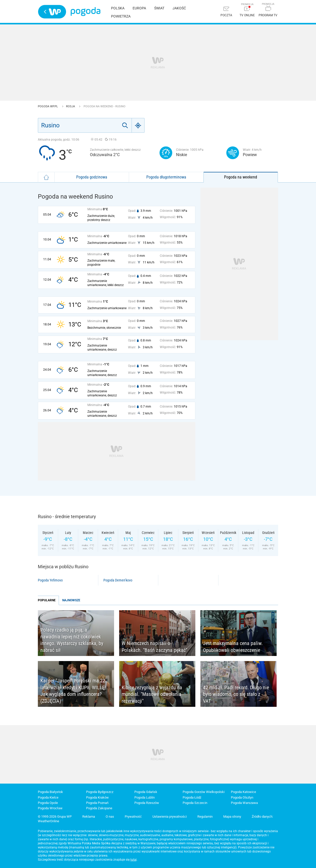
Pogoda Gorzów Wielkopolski (204, 792)
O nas (110, 817)
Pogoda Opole (48, 803)
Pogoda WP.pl (48, 106)
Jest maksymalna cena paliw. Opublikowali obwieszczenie (233, 647)
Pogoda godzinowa (92, 177)
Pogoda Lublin (145, 797)
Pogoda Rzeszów (147, 803)
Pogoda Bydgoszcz (100, 792)
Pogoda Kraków (97, 797)
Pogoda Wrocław (50, 808)
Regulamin (205, 817)
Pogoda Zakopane (99, 808)
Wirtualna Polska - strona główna (52, 12)
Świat (159, 8)
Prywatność (133, 817)
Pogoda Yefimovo (50, 580)
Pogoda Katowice (243, 792)
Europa (139, 8)
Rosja (71, 106)
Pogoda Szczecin (195, 803)
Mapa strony (232, 817)
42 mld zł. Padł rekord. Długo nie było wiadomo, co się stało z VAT (236, 694)
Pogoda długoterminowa (166, 177)
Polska (118, 8)
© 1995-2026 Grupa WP (55, 817)
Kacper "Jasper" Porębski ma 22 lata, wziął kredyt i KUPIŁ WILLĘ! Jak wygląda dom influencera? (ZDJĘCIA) (73, 691)
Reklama (89, 817)
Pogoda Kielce (48, 797)
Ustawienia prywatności (170, 817)
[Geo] (138, 125)
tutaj (133, 860)
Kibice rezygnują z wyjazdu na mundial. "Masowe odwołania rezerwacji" (152, 694)
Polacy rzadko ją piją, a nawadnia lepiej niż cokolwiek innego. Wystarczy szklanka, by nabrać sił (72, 640)
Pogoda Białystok (50, 792)
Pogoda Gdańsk (146, 792)
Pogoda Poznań (97, 803)
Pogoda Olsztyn (242, 797)
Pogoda (85, 12)
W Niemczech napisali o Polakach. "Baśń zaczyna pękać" (154, 647)
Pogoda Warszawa (244, 803)
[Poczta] (226, 12)
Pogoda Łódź (192, 797)
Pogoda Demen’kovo (118, 580)
